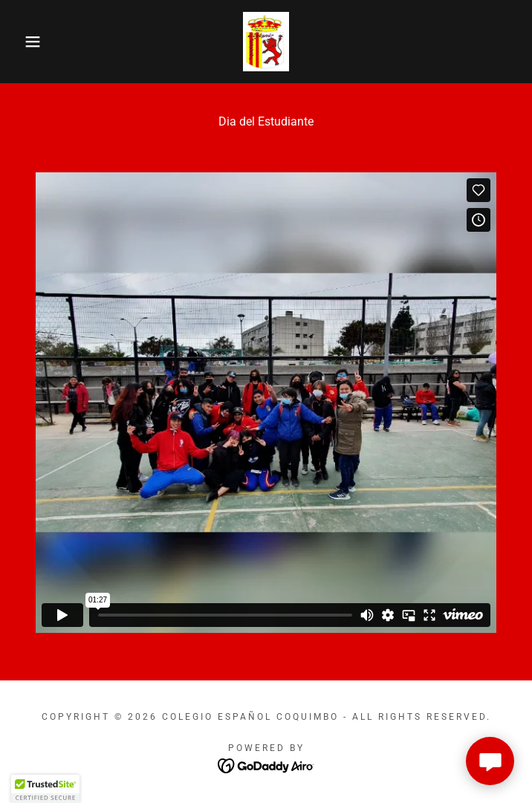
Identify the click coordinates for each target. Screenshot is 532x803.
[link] (266, 42)
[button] (35, 42)
